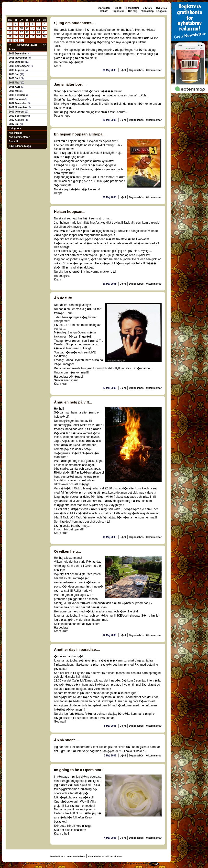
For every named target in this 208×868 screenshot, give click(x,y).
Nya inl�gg (16, 133)
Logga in (162, 11)
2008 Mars (15, 91)
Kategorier (15, 128)
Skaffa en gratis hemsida (133, 863)
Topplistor (118, 11)
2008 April (15, 87)
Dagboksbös (136, 70)
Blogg (118, 8)
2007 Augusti (17, 120)
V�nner (147, 8)
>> (44, 45)
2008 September (19, 66)
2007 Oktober (17, 112)
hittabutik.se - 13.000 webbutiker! (68, 857)
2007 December (18, 103)
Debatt (104, 11)
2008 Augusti (17, 70)
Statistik (14, 141)
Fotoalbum (133, 8)
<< (10, 45)
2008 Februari (17, 95)
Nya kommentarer (19, 137)
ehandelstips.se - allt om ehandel (105, 857)
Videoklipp (147, 11)
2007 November (18, 108)
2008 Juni (15, 78)
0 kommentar (154, 70)
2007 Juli (14, 124)
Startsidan (104, 8)
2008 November (18, 58)
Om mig (133, 11)
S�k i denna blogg (20, 146)
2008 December (18, 54)
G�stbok (162, 8)
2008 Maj (14, 83)
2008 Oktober (17, 62)
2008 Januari (16, 99)
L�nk (124, 70)
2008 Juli (14, 74)
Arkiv (12, 49)
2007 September (19, 116)
